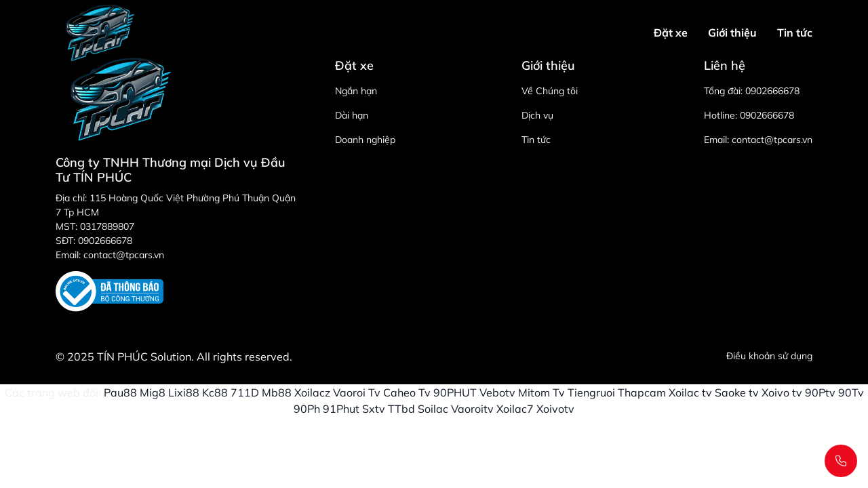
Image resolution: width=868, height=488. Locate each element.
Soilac (433, 409)
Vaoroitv (472, 409)
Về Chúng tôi (550, 91)
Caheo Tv (407, 392)
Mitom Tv (541, 392)
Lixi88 (184, 392)
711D (245, 392)
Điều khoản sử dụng (769, 356)
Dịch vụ (537, 115)
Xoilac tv (690, 392)
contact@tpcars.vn (772, 140)
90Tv (851, 392)
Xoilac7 (515, 409)
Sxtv (374, 409)
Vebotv (497, 392)
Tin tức (795, 33)
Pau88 (120, 392)
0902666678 (772, 91)
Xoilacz (312, 392)
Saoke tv (737, 392)
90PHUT (455, 392)
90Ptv (820, 392)
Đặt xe (671, 33)
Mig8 (153, 392)
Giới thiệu (732, 33)
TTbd (401, 409)
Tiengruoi (591, 392)
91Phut (341, 409)
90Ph (307, 409)
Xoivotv (555, 409)
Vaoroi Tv (357, 392)
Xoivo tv (782, 392)
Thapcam (642, 392)
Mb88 (277, 392)
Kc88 (215, 392)
